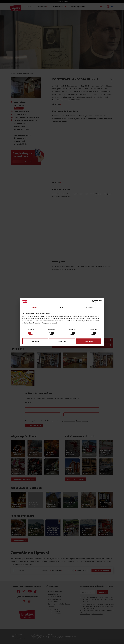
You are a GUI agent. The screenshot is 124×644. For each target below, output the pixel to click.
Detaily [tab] (62, 307)
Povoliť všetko (89, 341)
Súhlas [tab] (34, 307)
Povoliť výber (62, 341)
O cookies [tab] (90, 307)
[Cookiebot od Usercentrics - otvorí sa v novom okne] (93, 301)
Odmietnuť (35, 341)
